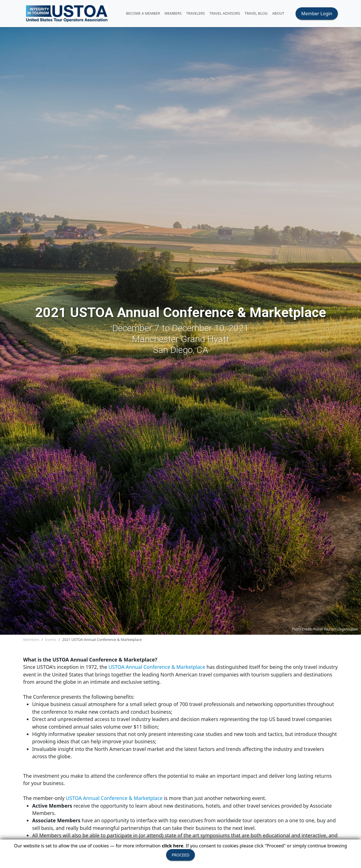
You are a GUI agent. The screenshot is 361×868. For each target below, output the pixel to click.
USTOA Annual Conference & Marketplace (158, 667)
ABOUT (278, 13)
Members (31, 640)
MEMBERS (173, 13)
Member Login (317, 14)
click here (173, 846)
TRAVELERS (195, 13)
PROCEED (181, 855)
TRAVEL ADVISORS (225, 13)
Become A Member (143, 13)
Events (51, 640)
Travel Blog (256, 13)
